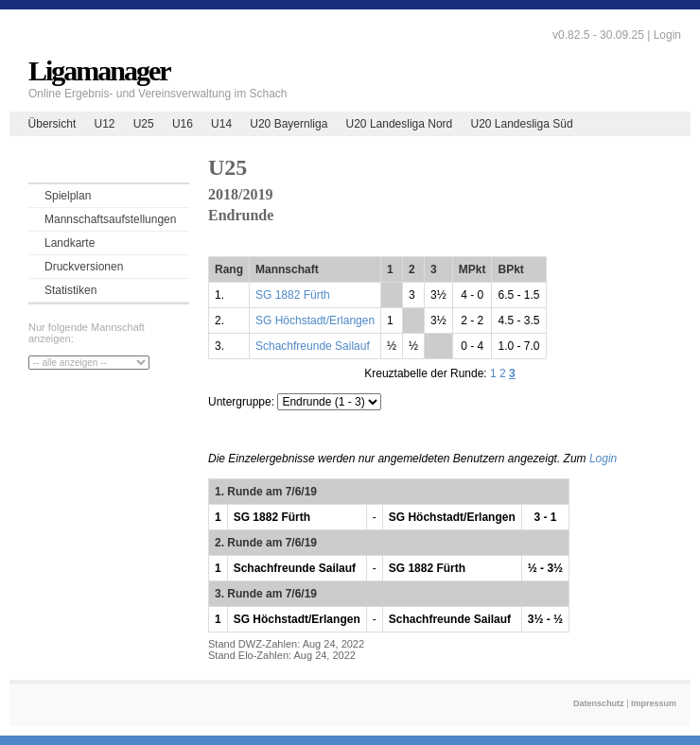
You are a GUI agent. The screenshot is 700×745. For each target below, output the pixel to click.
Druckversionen (84, 267)
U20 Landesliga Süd (521, 124)
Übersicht (52, 124)
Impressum (654, 703)
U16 (183, 124)
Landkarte (70, 243)
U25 (144, 124)
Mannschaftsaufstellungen (110, 219)
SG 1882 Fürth (293, 295)
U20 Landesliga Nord (400, 124)
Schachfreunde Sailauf (313, 346)
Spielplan (68, 196)
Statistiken (70, 290)
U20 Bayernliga (289, 124)
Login (667, 35)
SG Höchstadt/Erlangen (315, 321)
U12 (104, 124)
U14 (221, 124)
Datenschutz (599, 703)
